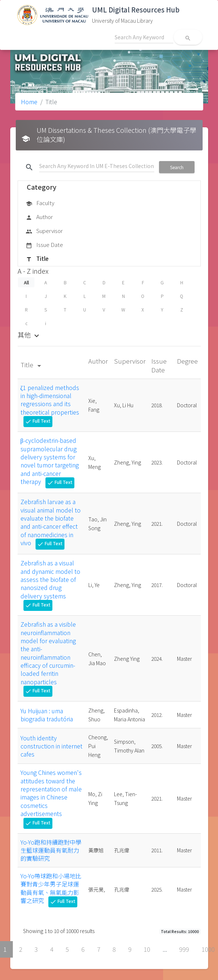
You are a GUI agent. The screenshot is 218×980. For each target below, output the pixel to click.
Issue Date (44, 245)
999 (184, 949)
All (26, 282)
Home (29, 102)
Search (177, 167)
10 (147, 949)
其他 (29, 335)
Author (39, 217)
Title (37, 259)
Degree (187, 361)
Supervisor (44, 231)
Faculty (40, 203)
